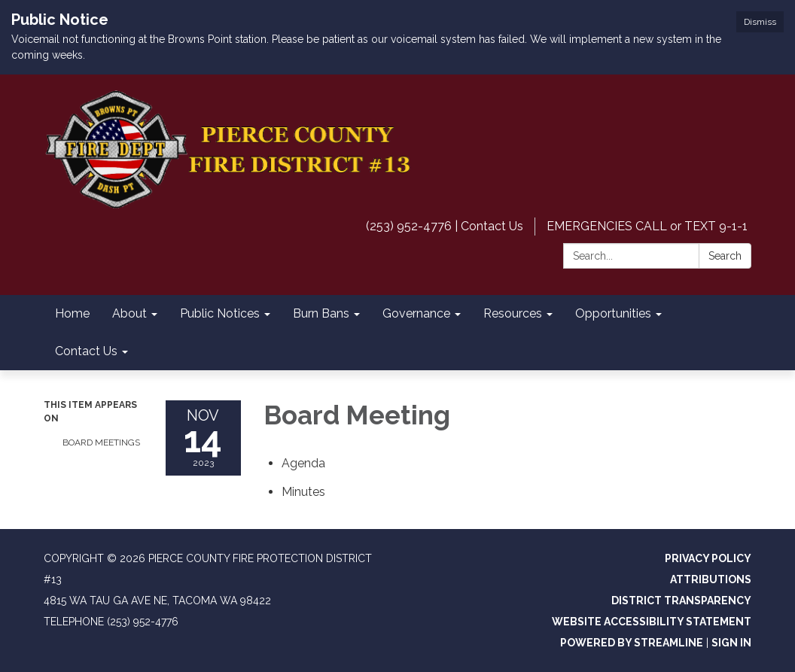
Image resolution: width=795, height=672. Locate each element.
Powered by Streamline (632, 643)
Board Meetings (101, 442)
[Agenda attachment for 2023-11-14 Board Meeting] (303, 463)
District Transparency (681, 601)
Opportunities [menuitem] (613, 313)
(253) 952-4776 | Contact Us (445, 226)
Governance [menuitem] (416, 313)
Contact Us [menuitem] (86, 351)
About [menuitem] (129, 313)
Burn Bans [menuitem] (321, 313)
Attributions (711, 579)
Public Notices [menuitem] (220, 313)
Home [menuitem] (72, 313)
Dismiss (760, 22)
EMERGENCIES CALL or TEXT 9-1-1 (647, 226)
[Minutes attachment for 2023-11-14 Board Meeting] (303, 492)
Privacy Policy (708, 558)
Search (725, 256)
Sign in (731, 643)
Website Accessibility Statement (652, 622)
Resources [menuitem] (513, 313)
